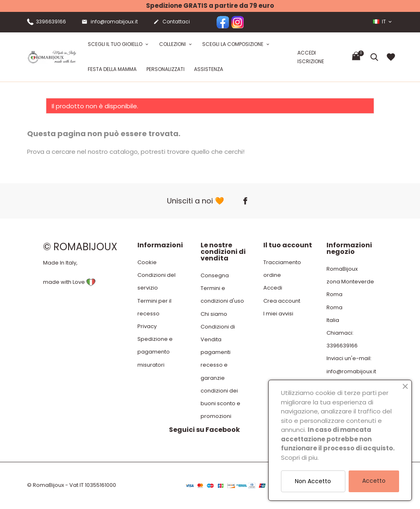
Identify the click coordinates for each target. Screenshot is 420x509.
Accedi (273, 288)
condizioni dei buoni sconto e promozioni (220, 403)
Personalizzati (165, 69)
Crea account (282, 301)
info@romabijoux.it (110, 22)
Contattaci (172, 22)
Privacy (147, 326)
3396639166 (47, 22)
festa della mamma (112, 69)
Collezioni (173, 44)
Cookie (147, 262)
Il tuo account (288, 245)
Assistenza (209, 69)
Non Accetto (313, 481)
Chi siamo (214, 314)
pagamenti (216, 352)
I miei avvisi (278, 314)
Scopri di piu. (300, 458)
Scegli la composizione (233, 44)
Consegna (215, 275)
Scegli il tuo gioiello (116, 44)
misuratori (151, 365)
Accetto (374, 481)
